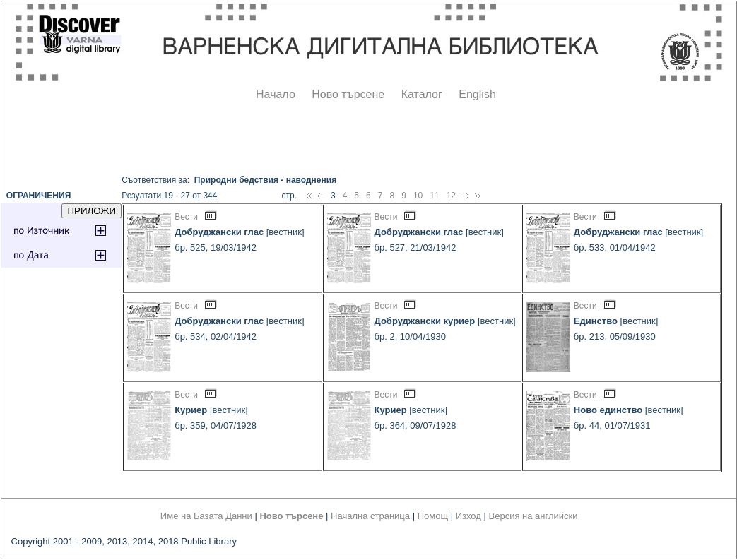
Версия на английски (533, 516)
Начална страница (370, 516)
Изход (468, 516)
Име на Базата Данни (206, 516)
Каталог (422, 94)
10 (418, 196)
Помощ (433, 516)
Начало (276, 94)
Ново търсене (348, 94)
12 (451, 196)
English (477, 94)
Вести (186, 217)
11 (434, 196)
